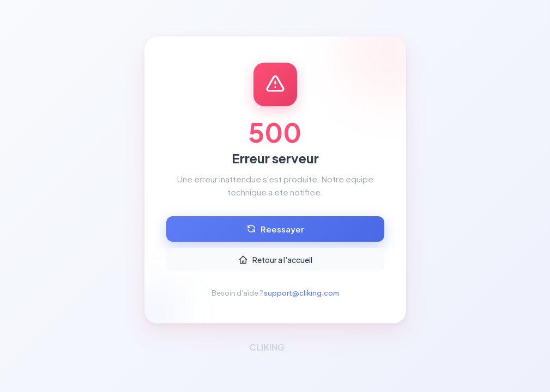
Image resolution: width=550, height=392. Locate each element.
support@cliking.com (301, 293)
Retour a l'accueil (275, 260)
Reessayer (275, 229)
